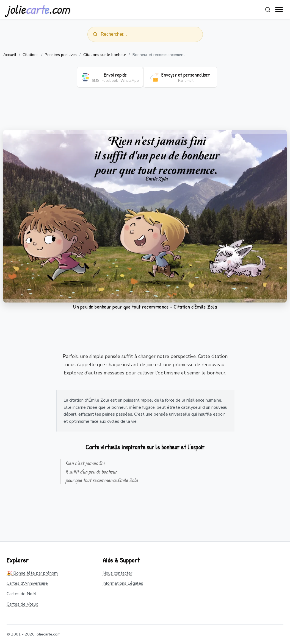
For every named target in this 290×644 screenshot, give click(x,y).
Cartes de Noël (21, 594)
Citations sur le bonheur (105, 55)
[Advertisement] (145, 112)
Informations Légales (123, 583)
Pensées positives (61, 55)
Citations (31, 55)
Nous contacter (117, 573)
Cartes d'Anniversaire (27, 583)
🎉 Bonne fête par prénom (32, 573)
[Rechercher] (268, 10)
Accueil (10, 55)
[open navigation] (279, 10)
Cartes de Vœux (22, 604)
